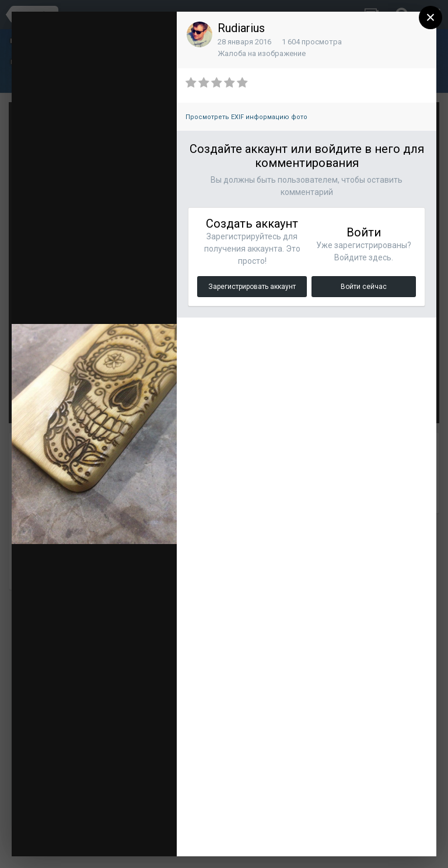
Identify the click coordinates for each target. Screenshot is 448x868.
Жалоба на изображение (262, 53)
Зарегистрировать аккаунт (252, 287)
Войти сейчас (364, 287)
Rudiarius (241, 28)
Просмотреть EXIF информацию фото (246, 117)
